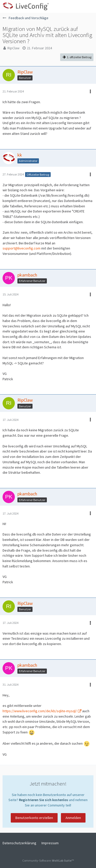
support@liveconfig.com (22, 248)
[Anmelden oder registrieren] (77, 6)
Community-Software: (48, 860)
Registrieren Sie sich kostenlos (44, 800)
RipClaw (13, 48)
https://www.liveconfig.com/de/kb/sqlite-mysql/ (40, 711)
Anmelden (73, 818)
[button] (89, 6)
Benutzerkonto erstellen (34, 818)
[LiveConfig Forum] (26, 6)
